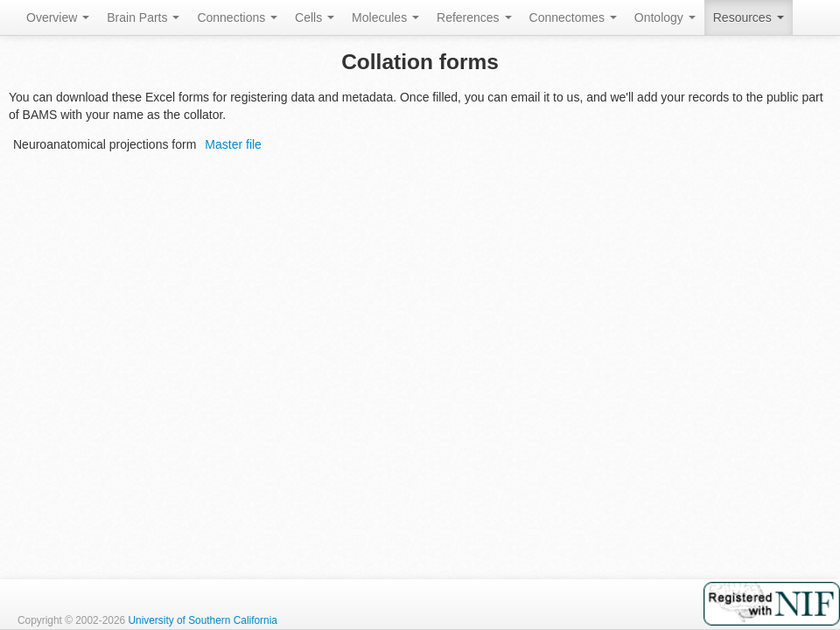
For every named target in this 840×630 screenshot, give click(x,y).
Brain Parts (143, 17)
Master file (233, 144)
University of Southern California (203, 620)
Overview (58, 17)
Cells (315, 17)
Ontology (665, 17)
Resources (749, 17)
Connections (237, 17)
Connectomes (573, 17)
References (474, 17)
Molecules (385, 17)
